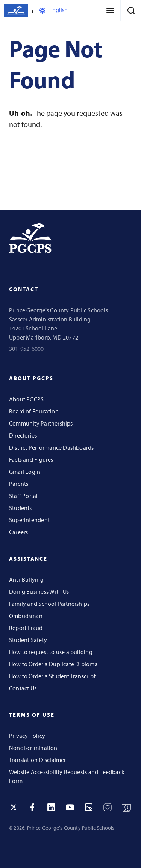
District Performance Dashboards (52, 447)
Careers (18, 532)
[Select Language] (70, 10)
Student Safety (28, 640)
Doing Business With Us (39, 591)
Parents (19, 484)
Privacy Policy (27, 736)
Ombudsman (26, 616)
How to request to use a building (51, 652)
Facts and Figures (31, 459)
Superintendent (29, 520)
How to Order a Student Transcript (52, 676)
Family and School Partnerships (49, 604)
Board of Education (34, 411)
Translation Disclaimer (38, 760)
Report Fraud (26, 628)
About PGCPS (26, 399)
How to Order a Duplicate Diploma (53, 664)
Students (20, 508)
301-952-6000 (27, 349)
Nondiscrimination (33, 748)
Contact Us (23, 688)
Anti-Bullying (26, 579)
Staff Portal (23, 496)
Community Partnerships (41, 423)
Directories (23, 435)
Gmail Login (25, 472)
